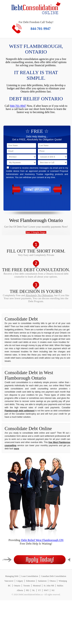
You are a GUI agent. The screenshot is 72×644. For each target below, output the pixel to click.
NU (53, 590)
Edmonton (30, 581)
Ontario (17, 586)
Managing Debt (12, 576)
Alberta (20, 590)
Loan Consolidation (30, 576)
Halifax (60, 586)
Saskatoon (42, 581)
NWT (46, 590)
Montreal (37, 586)
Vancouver (9, 581)
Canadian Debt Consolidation (54, 576)
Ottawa (53, 581)
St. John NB (49, 586)
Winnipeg (63, 581)
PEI (28, 590)
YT (39, 590)
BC (10, 586)
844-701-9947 (41, 29)
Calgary (20, 581)
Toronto (27, 586)
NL (34, 590)
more (16, 449)
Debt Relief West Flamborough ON (42, 540)
